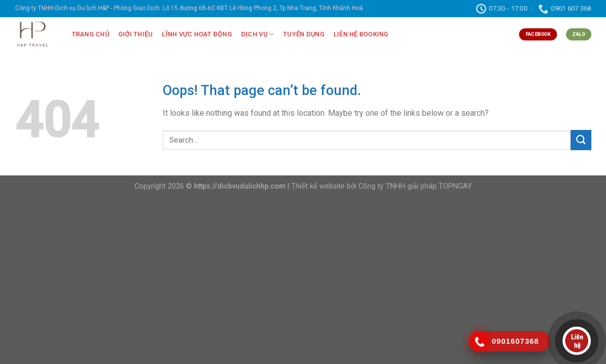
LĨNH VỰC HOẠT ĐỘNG (197, 34)
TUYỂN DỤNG (304, 34)
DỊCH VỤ (258, 34)
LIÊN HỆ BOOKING (361, 34)
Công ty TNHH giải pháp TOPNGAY (415, 186)
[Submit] (581, 140)
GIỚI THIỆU (136, 34)
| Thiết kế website (316, 186)
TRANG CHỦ (90, 34)
